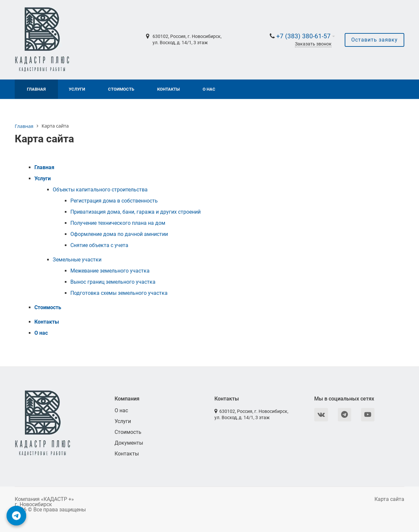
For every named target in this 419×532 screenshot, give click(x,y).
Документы (129, 443)
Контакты (168, 89)
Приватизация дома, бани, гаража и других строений (136, 212)
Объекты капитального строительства (100, 190)
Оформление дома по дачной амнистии (119, 234)
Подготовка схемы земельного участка (119, 293)
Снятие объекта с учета (99, 245)
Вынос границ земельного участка (113, 282)
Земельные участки (77, 260)
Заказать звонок (313, 44)
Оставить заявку (374, 40)
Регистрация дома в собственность (114, 201)
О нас (209, 89)
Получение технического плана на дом (118, 223)
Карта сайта (389, 499)
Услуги (77, 89)
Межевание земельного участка (110, 271)
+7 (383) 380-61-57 (303, 36)
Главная (36, 89)
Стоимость (121, 89)
